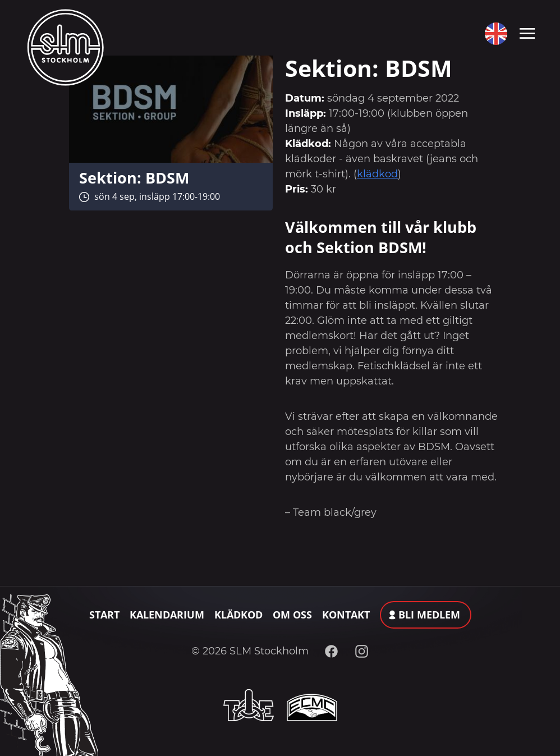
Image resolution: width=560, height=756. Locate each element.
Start (104, 615)
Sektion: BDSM (134, 178)
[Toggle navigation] (527, 33)
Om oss (292, 615)
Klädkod (238, 615)
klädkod (377, 174)
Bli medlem (429, 615)
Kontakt (346, 615)
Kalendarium (167, 615)
